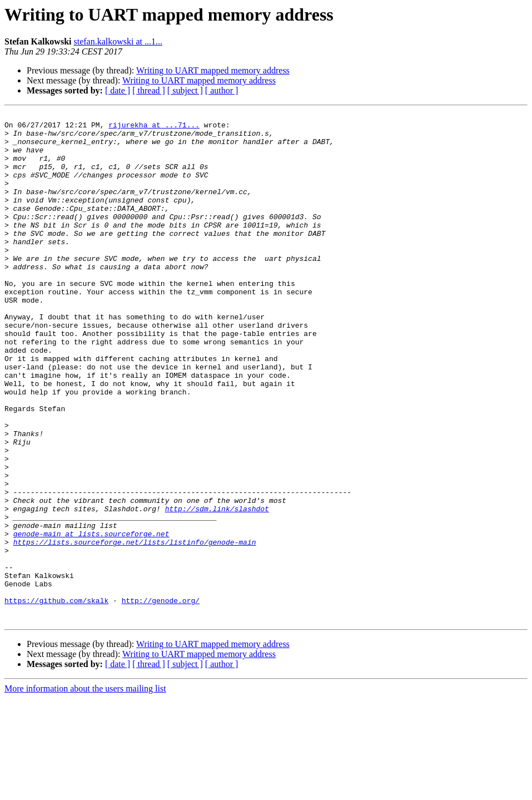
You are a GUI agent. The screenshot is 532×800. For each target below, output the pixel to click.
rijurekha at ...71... (154, 128)
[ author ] (222, 90)
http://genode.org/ (161, 699)
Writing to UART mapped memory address (213, 70)
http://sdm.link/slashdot (217, 589)
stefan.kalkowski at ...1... (118, 41)
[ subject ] (185, 90)
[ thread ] (149, 90)
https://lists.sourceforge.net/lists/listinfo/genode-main (135, 629)
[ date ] (118, 90)
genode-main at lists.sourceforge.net (91, 619)
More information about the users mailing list (85, 790)
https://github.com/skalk (56, 699)
